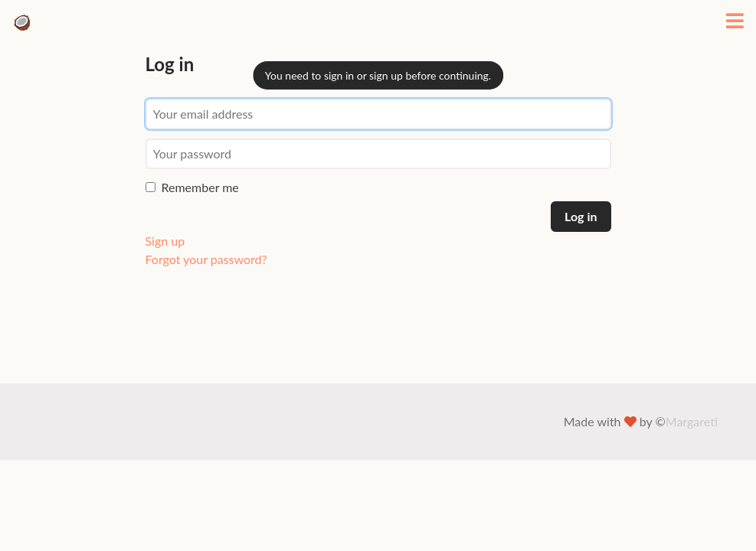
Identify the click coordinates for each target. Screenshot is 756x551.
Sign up (165, 241)
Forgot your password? (206, 259)
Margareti (692, 421)
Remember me (192, 187)
